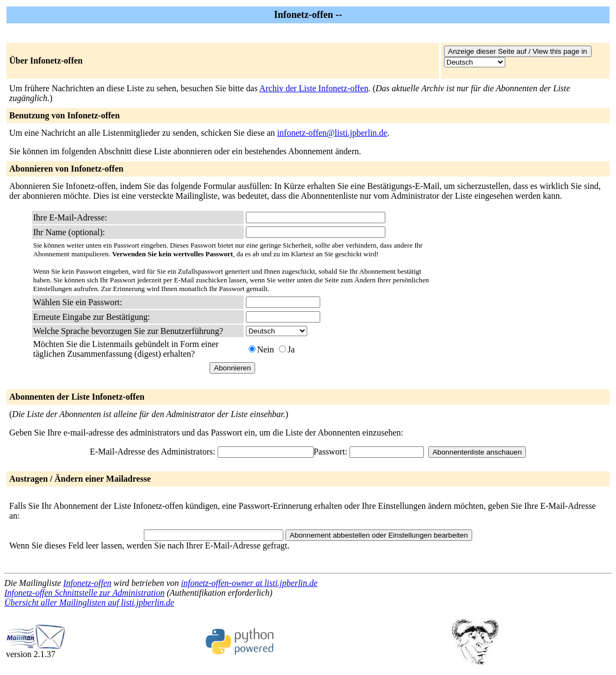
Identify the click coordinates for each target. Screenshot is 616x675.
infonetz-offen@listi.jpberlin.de (332, 133)
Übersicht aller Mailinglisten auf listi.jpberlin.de (89, 603)
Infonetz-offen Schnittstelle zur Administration (84, 593)
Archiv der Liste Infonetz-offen (314, 88)
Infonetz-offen (87, 583)
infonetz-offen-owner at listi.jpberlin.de (250, 583)
